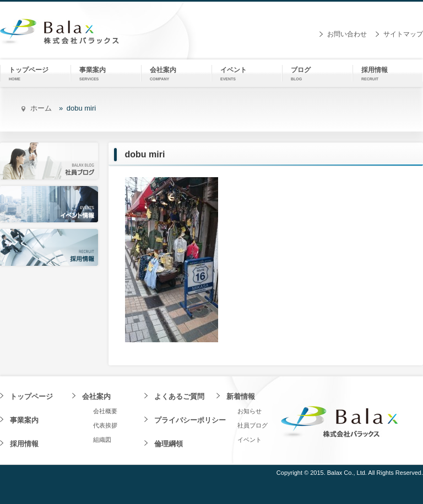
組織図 (102, 440)
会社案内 (96, 396)
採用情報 (24, 444)
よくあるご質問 (179, 396)
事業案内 (24, 420)
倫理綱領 (169, 444)
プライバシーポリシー (190, 420)
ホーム (41, 108)
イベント (250, 440)
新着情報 (241, 396)
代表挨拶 (105, 425)
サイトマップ (403, 34)
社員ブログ (253, 425)
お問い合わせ (347, 34)
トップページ (31, 396)
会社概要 (105, 411)
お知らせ (250, 411)
